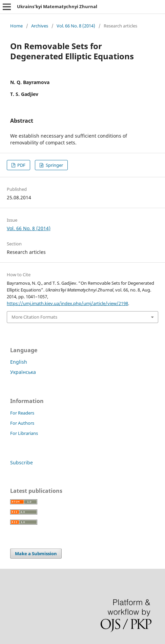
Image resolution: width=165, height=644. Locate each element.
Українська (23, 372)
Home (16, 26)
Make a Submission (36, 554)
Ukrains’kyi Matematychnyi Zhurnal (57, 6)
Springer (54, 165)
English (19, 362)
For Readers (22, 413)
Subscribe (22, 462)
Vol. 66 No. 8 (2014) (76, 26)
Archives (40, 26)
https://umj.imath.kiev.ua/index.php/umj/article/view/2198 (67, 303)
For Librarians (24, 433)
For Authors (22, 423)
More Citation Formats (34, 317)
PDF (21, 165)
